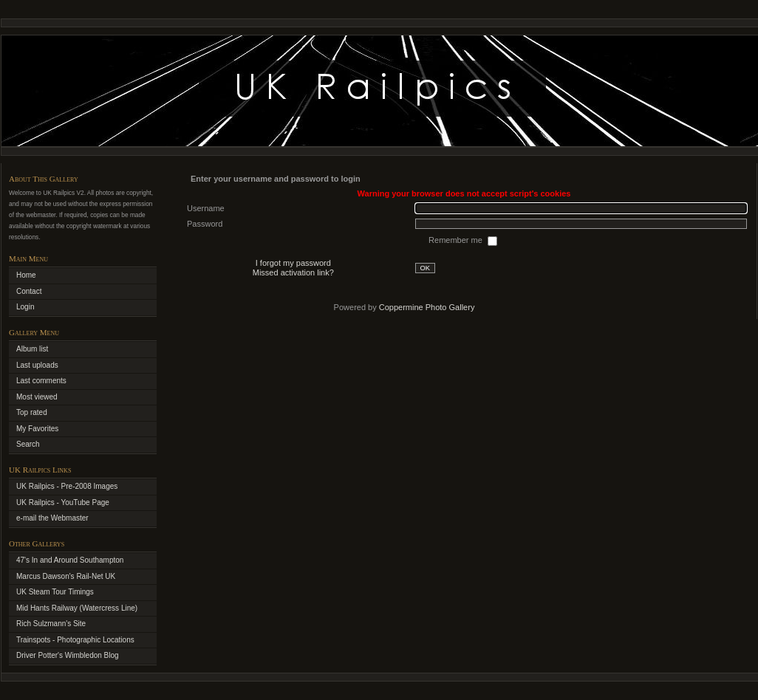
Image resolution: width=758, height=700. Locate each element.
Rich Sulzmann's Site (51, 624)
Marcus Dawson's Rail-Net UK (66, 576)
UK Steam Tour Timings (55, 592)
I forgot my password (293, 263)
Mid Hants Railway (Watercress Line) (77, 608)
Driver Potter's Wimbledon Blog (68, 655)
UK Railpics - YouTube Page (63, 502)
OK (426, 268)
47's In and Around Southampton (70, 560)
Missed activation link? (293, 272)
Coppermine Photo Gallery (427, 307)
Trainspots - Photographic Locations (75, 640)
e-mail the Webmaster (52, 518)
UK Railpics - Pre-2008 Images (67, 486)
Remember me (457, 240)
